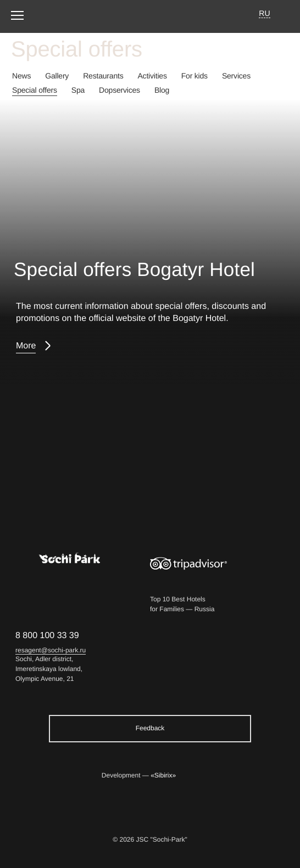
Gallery (57, 76)
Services (236, 76)
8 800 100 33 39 (47, 636)
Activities (152, 76)
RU (265, 13)
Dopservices (120, 90)
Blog (162, 90)
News (21, 76)
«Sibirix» (163, 776)
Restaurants (103, 76)
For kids (195, 76)
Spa (78, 90)
